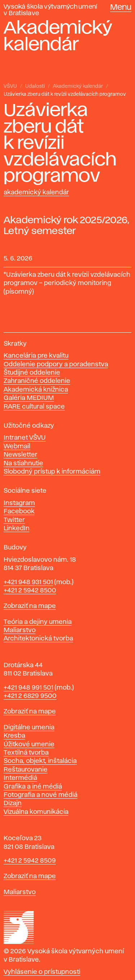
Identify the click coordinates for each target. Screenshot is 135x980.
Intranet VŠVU (25, 438)
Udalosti (35, 86)
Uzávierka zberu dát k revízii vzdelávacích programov (65, 94)
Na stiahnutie (23, 463)
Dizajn (13, 803)
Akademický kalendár (78, 86)
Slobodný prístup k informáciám (52, 472)
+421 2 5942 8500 (30, 591)
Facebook (19, 511)
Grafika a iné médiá (33, 787)
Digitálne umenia (29, 728)
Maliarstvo (20, 630)
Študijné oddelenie (32, 373)
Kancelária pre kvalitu (36, 356)
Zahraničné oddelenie (37, 381)
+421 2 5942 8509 (30, 861)
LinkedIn (17, 528)
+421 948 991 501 (28, 688)
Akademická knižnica (36, 390)
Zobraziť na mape (30, 606)
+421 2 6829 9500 (30, 696)
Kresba (14, 736)
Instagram (19, 503)
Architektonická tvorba (38, 639)
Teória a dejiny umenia (38, 622)
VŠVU (10, 86)
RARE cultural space (34, 407)
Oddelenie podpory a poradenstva (56, 364)
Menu (121, 8)
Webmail (17, 446)
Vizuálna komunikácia (36, 812)
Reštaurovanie (26, 770)
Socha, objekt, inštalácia (40, 761)
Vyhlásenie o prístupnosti (42, 972)
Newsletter (21, 455)
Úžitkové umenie (29, 744)
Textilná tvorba (26, 753)
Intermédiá (20, 778)
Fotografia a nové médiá (40, 795)
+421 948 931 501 (28, 582)
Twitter (14, 520)
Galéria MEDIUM (29, 398)
